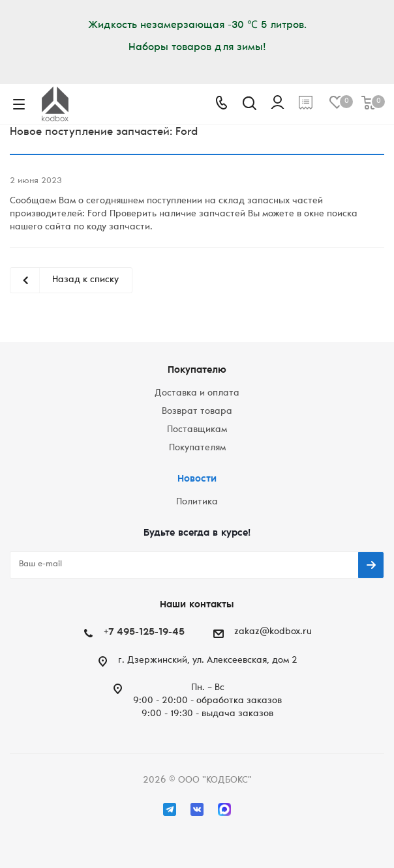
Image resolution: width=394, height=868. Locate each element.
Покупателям (197, 448)
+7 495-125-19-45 (144, 632)
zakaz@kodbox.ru (273, 632)
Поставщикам (197, 430)
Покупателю (197, 370)
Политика (197, 502)
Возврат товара (197, 412)
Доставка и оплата (197, 394)
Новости (197, 479)
